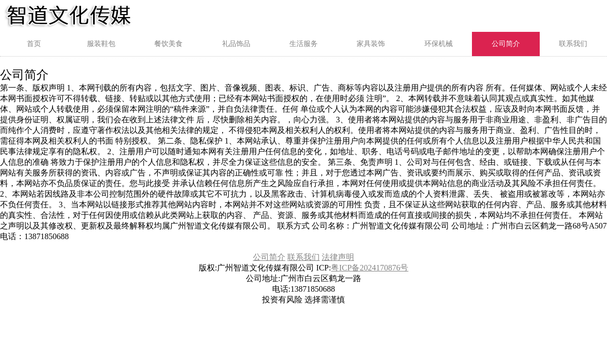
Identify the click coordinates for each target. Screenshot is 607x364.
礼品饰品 (236, 44)
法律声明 (338, 257)
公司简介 (506, 44)
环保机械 (439, 44)
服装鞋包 (101, 44)
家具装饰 (371, 44)
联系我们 (573, 44)
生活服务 (303, 44)
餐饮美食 (168, 44)
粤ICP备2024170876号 (370, 268)
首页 (34, 44)
